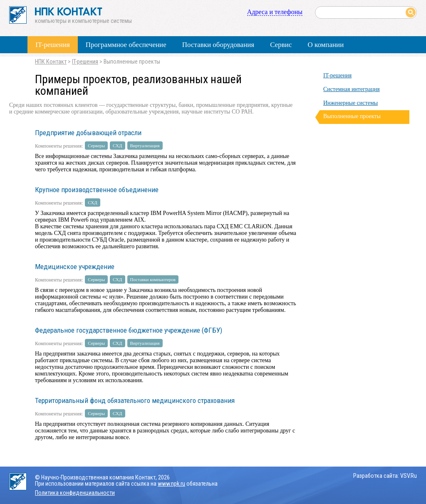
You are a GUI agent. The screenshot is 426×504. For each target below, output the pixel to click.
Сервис (281, 45)
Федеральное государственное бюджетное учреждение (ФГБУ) (129, 330)
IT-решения (53, 45)
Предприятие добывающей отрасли (88, 133)
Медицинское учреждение (75, 267)
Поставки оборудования (218, 45)
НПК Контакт (51, 62)
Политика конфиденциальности (75, 493)
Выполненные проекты (352, 116)
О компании (326, 45)
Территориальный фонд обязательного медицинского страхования (135, 400)
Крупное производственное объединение (97, 190)
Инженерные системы (350, 103)
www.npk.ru (171, 484)
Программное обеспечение (126, 45)
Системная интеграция (352, 89)
